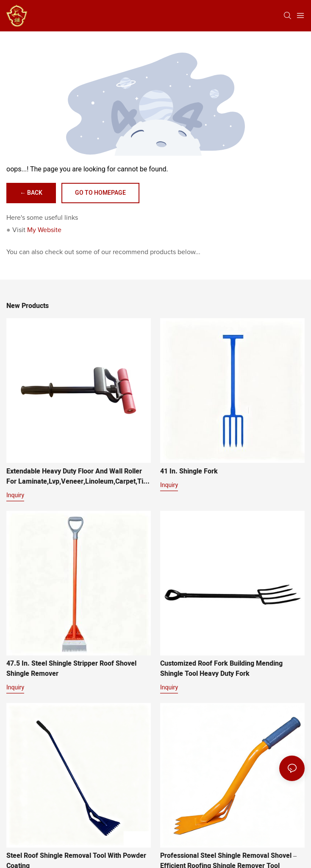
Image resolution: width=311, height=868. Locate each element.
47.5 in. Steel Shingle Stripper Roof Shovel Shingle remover (71, 669)
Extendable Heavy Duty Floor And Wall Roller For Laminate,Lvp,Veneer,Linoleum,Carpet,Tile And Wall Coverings (78, 476)
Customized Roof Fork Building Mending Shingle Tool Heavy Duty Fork (221, 669)
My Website (44, 230)
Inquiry (15, 495)
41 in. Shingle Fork (189, 471)
